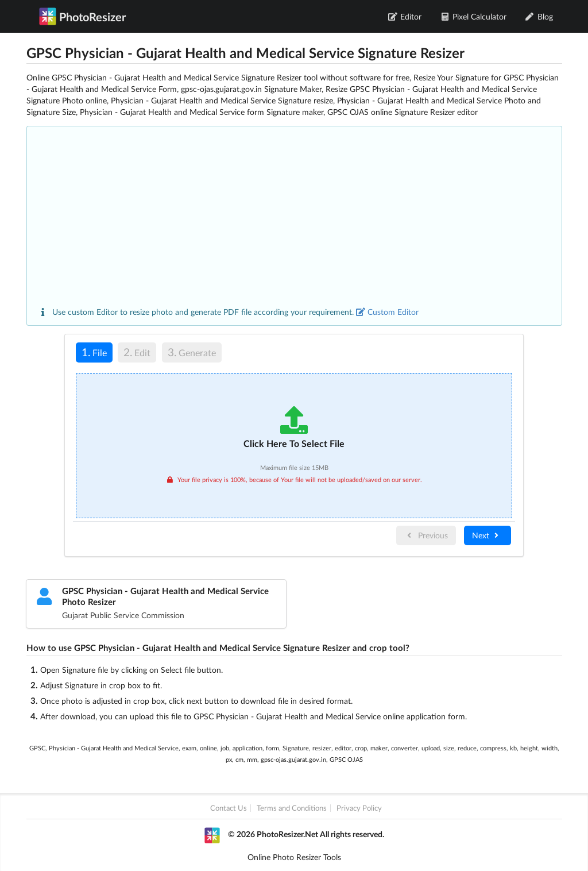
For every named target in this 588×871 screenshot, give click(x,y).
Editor (405, 16)
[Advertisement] (294, 220)
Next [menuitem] (487, 535)
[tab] (94, 354)
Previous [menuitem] (426, 535)
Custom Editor (387, 312)
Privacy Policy (359, 808)
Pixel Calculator (473, 16)
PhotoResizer (82, 16)
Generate (192, 352)
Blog (539, 16)
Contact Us (229, 808)
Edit (137, 352)
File (91, 352)
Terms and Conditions (292, 808)
